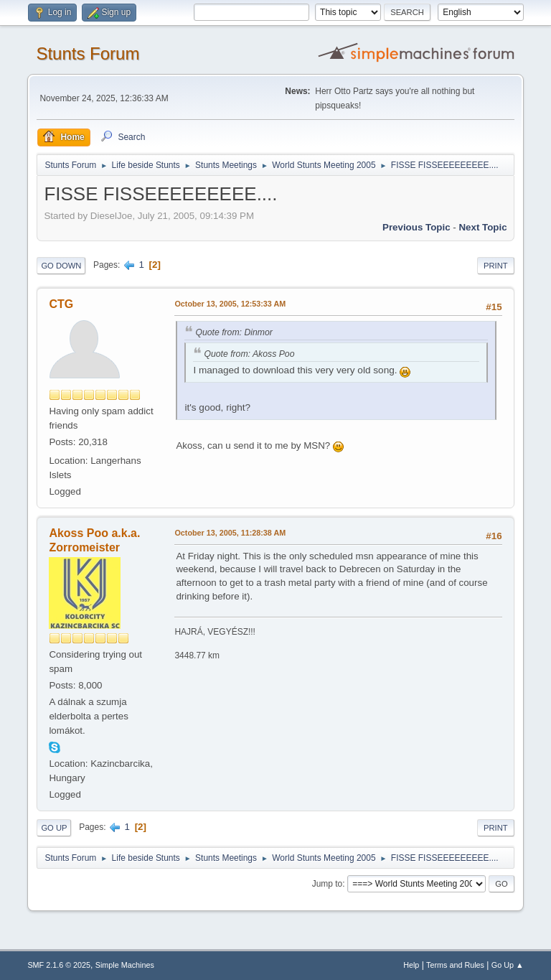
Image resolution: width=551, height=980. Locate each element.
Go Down (61, 266)
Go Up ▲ (508, 965)
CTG (61, 304)
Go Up (54, 828)
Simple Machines (125, 965)
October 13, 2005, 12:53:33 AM (230, 304)
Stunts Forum (88, 53)
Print (496, 266)
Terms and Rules (455, 965)
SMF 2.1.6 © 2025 (59, 965)
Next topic (482, 227)
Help (411, 965)
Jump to (328, 884)
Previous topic (416, 227)
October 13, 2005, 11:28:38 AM (230, 533)
